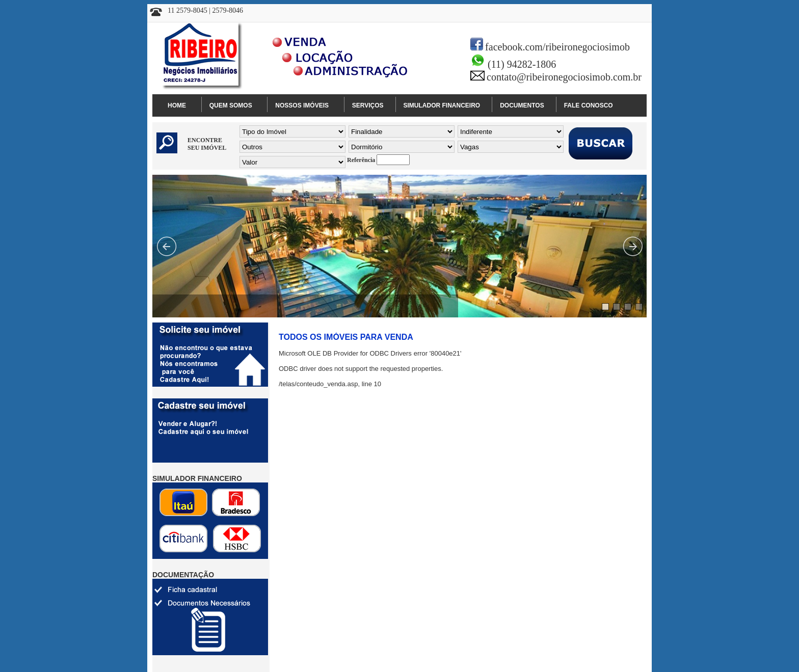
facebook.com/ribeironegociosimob (557, 47)
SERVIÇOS (368, 105)
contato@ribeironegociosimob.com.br (564, 77)
